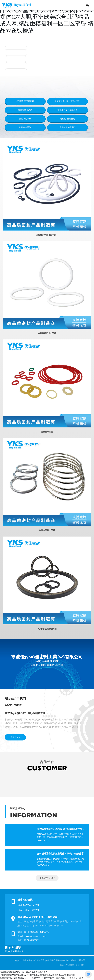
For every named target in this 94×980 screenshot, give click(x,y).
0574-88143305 (31, 932)
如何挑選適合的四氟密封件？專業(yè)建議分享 (60, 854)
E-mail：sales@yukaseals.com (31, 936)
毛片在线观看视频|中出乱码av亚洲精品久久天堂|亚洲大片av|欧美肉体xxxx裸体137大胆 (38, 975)
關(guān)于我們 (15, 699)
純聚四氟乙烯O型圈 (47, 333)
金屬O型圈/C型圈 (47, 530)
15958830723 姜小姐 (29, 905)
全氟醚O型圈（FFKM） (47, 235)
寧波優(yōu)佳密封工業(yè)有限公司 (25, 713)
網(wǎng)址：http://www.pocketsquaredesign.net (40, 926)
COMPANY (13, 705)
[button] (35, 67)
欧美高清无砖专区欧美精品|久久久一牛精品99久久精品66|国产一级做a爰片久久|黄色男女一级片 (42, 978)
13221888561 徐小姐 (29, 910)
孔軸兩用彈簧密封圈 (47, 629)
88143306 (45, 932)
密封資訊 (17, 809)
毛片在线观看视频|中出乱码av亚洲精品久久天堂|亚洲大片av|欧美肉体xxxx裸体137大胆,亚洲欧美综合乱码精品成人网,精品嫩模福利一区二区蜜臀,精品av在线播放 (47, 17)
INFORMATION (34, 815)
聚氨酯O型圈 (47, 432)
